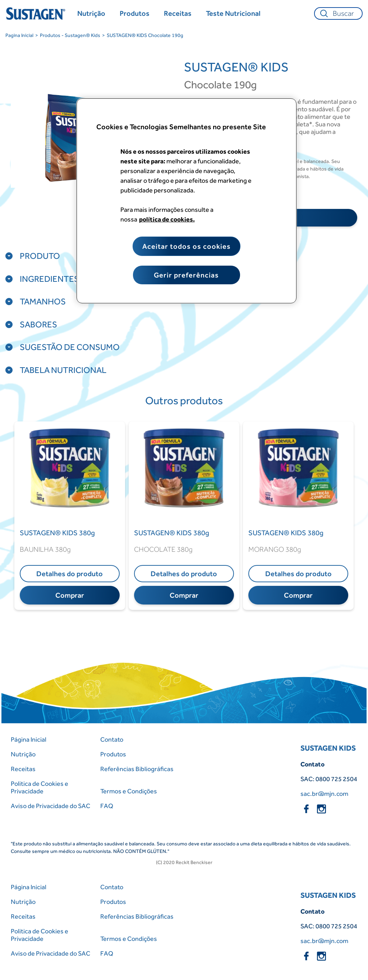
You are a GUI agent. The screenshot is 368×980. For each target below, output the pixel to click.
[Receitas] (178, 13)
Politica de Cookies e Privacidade (40, 787)
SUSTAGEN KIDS (328, 748)
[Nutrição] (91, 13)
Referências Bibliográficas (137, 769)
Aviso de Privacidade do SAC (50, 806)
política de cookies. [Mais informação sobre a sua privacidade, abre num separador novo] (167, 219)
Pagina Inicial (19, 35)
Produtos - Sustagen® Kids (70, 35)
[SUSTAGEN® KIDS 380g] (70, 533)
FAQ (107, 806)
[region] (187, 201)
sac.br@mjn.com (324, 794)
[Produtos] (135, 13)
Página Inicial (29, 739)
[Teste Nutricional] (233, 13)
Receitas (23, 769)
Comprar (70, 595)
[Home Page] (37, 13)
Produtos (113, 754)
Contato (112, 739)
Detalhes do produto (70, 574)
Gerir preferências (186, 275)
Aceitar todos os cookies (187, 246)
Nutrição (23, 754)
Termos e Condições (129, 791)
